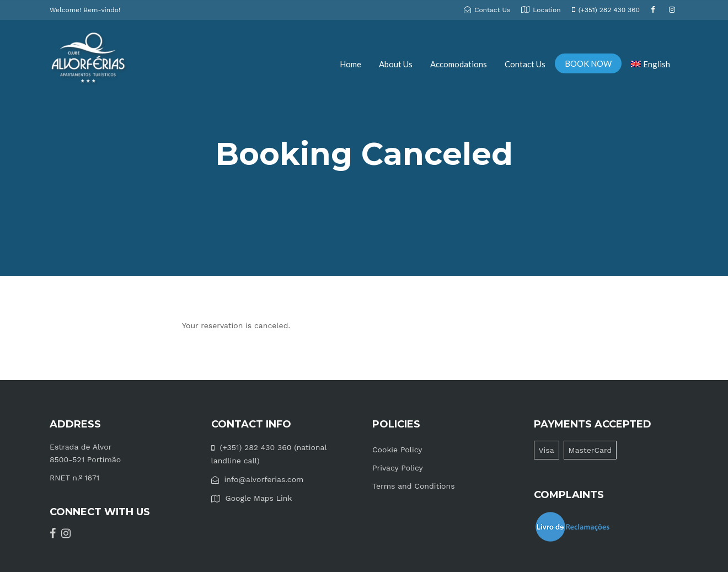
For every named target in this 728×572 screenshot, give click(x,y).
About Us (396, 64)
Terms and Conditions (414, 486)
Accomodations (459, 64)
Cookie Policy (397, 450)
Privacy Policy (398, 468)
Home (350, 64)
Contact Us (525, 64)
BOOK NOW (588, 63)
